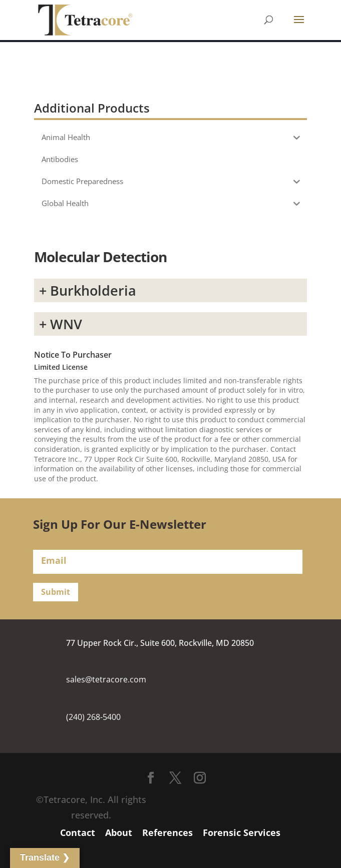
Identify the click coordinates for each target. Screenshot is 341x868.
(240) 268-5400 (93, 717)
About (119, 832)
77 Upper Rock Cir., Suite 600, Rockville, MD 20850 (160, 643)
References (167, 832)
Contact (78, 832)
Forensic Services (242, 832)
